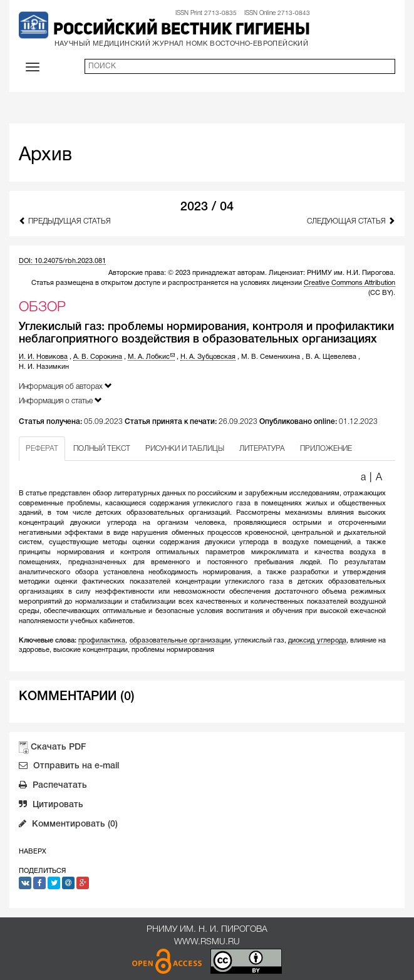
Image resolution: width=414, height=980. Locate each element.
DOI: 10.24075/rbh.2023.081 (62, 261)
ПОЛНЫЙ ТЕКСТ (102, 449)
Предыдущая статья (65, 221)
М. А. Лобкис (151, 357)
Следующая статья (351, 221)
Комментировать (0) (68, 825)
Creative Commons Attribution (349, 283)
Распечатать (53, 787)
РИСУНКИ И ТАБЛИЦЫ (185, 449)
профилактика (102, 641)
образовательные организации (180, 641)
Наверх (33, 852)
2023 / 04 (207, 207)
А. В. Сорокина (98, 357)
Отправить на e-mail (69, 767)
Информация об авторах (65, 386)
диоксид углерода (317, 641)
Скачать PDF (58, 747)
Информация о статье (60, 400)
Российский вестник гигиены (182, 30)
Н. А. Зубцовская (208, 357)
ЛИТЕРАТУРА (262, 449)
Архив (45, 156)
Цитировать (51, 806)
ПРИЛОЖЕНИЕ (326, 449)
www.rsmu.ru (207, 942)
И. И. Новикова (43, 357)
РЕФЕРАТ (42, 449)
